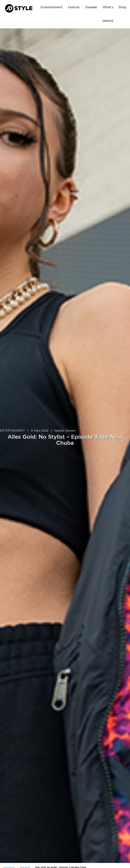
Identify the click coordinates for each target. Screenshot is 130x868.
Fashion (74, 7)
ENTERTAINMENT (13, 431)
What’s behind (108, 14)
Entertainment (52, 7)
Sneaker (91, 7)
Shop (122, 7)
